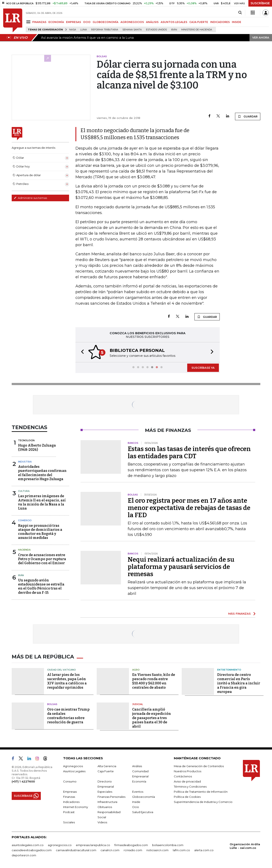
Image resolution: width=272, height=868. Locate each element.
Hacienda (24, 550)
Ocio (136, 807)
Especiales (105, 792)
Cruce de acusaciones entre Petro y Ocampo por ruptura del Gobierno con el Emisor (42, 559)
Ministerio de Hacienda (197, 30)
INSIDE (237, 22)
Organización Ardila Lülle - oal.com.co (245, 846)
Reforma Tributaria (105, 30)
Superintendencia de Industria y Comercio (203, 802)
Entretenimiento (229, 670)
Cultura (24, 491)
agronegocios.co (60, 845)
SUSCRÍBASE (260, 3)
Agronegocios (73, 766)
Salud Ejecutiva (143, 812)
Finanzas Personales (111, 797)
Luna (84, 30)
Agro (136, 670)
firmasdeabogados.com (131, 845)
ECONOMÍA (56, 22)
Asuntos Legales (74, 771)
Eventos (138, 792)
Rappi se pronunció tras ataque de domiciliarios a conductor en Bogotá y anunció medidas (40, 532)
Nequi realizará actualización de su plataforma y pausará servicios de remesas (181, 567)
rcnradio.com (133, 850)
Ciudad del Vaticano (62, 670)
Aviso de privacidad (187, 781)
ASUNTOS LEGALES (174, 22)
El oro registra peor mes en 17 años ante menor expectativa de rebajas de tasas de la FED (189, 508)
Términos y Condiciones (190, 787)
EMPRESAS (74, 22)
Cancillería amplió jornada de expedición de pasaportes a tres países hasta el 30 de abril (152, 718)
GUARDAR (248, 116)
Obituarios (105, 807)
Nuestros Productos (188, 771)
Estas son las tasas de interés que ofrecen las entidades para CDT (189, 453)
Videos (102, 822)
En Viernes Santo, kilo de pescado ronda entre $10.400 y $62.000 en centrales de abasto (154, 681)
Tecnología (26, 440)
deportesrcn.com (24, 855)
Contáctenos (183, 776)
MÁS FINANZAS (239, 614)
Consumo (70, 781)
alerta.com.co (204, 850)
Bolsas (52, 704)
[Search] (240, 13)
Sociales (69, 822)
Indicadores (71, 802)
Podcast (69, 812)
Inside (136, 802)
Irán (174, 30)
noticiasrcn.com (157, 850)
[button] (81, 352)
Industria (25, 462)
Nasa (73, 30)
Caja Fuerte (106, 771)
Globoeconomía (144, 797)
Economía (139, 781)
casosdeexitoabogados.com (32, 850)
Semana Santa (132, 30)
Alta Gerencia (107, 766)
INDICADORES (220, 22)
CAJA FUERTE (199, 22)
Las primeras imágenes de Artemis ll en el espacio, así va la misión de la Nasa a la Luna (42, 502)
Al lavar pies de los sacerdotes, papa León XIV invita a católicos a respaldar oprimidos (67, 681)
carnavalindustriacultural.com (76, 850)
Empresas (70, 792)
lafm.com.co (181, 850)
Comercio (25, 520)
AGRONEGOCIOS (132, 22)
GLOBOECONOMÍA (106, 22)
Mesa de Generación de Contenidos (199, 766)
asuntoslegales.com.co (28, 845)
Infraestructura (107, 802)
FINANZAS (39, 22)
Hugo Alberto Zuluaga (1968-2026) (37, 447)
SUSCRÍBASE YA (203, 368)
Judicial (138, 704)
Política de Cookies (187, 797)
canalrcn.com (110, 850)
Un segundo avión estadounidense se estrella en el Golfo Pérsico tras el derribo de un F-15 (41, 586)
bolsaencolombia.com (168, 845)
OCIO (87, 22)
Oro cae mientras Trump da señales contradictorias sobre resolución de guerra (68, 716)
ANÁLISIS (152, 22)
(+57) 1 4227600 (23, 781)
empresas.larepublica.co (93, 845)
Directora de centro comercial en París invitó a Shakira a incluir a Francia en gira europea (239, 683)
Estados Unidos (156, 30)
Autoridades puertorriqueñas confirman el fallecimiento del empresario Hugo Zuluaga (42, 473)
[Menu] (29, 22)
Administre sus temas (30, 198)
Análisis (137, 766)
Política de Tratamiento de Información (201, 792)
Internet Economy (76, 807)
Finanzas (69, 797)
